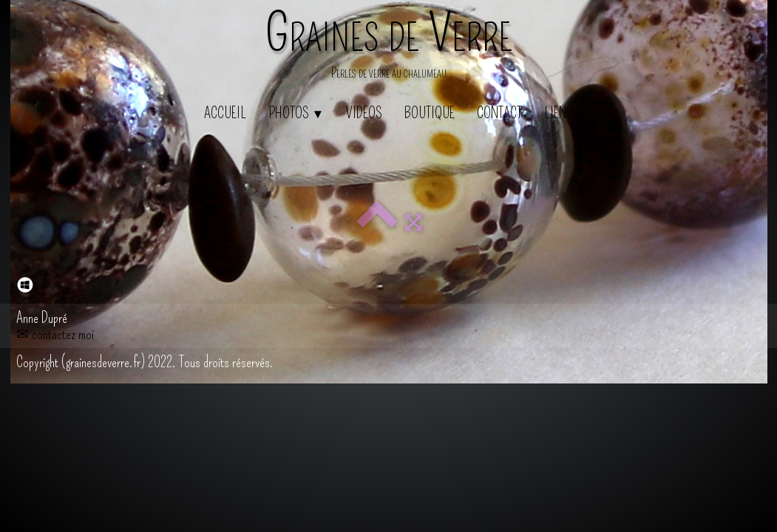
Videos (364, 113)
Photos (296, 113)
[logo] (389, 48)
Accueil (225, 113)
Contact (499, 113)
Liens (559, 113)
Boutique (430, 113)
